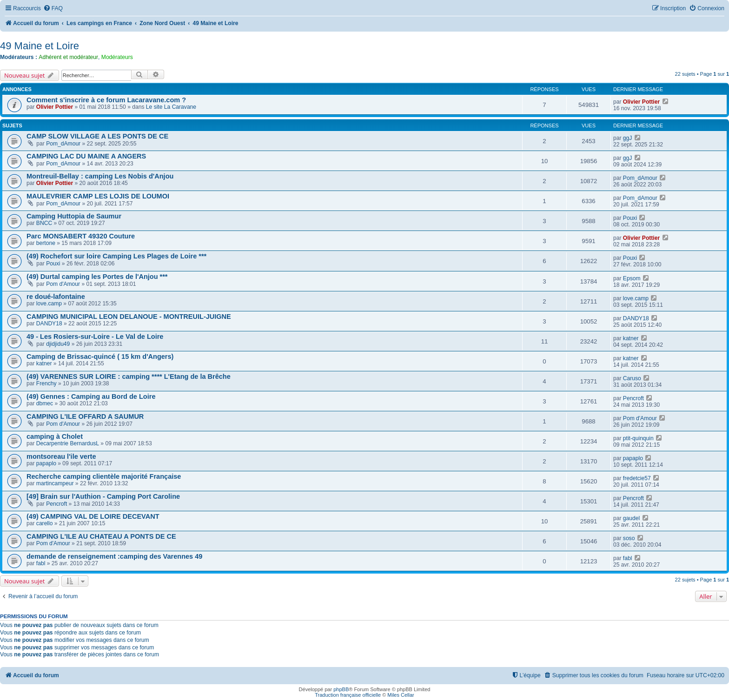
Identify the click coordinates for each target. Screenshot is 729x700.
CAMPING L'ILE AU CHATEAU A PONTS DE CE (101, 536)
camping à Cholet (55, 436)
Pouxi (630, 218)
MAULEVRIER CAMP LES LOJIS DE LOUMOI (98, 196)
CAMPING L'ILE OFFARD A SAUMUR (85, 416)
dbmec (45, 403)
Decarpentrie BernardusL (68, 443)
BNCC (44, 223)
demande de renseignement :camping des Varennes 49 (114, 556)
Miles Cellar (401, 695)
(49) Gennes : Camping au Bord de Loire (91, 396)
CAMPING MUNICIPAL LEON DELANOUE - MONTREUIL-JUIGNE (129, 317)
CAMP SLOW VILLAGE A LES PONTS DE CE (97, 136)
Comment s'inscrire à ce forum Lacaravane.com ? (106, 100)
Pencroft (633, 398)
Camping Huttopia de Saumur (74, 216)
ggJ (628, 138)
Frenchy (46, 383)
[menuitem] (53, 9)
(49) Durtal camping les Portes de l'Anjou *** (97, 277)
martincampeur (55, 483)
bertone (46, 243)
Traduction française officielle (348, 695)
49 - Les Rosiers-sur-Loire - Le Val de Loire (95, 337)
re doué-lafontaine (56, 297)
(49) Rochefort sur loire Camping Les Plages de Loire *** (116, 256)
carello (45, 523)
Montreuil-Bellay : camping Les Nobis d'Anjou (100, 176)
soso (629, 538)
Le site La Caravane (171, 107)
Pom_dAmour (63, 144)
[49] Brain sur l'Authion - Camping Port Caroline (103, 496)
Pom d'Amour (63, 284)
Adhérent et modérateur (68, 57)
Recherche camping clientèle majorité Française (104, 476)
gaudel (631, 518)
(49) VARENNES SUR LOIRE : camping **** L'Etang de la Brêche (129, 376)
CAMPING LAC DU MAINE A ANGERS (86, 156)
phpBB (341, 689)
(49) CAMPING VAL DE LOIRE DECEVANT (93, 516)
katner (631, 338)
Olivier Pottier (55, 107)
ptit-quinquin (638, 438)
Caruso (632, 378)
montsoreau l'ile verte (61, 456)
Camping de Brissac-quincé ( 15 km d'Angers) (100, 357)
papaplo (46, 463)
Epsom (632, 278)
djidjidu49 (58, 344)
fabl (41, 563)
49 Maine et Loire (40, 46)
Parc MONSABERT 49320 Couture (81, 236)
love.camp (49, 304)
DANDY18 (49, 324)
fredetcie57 (637, 478)
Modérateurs (117, 57)
